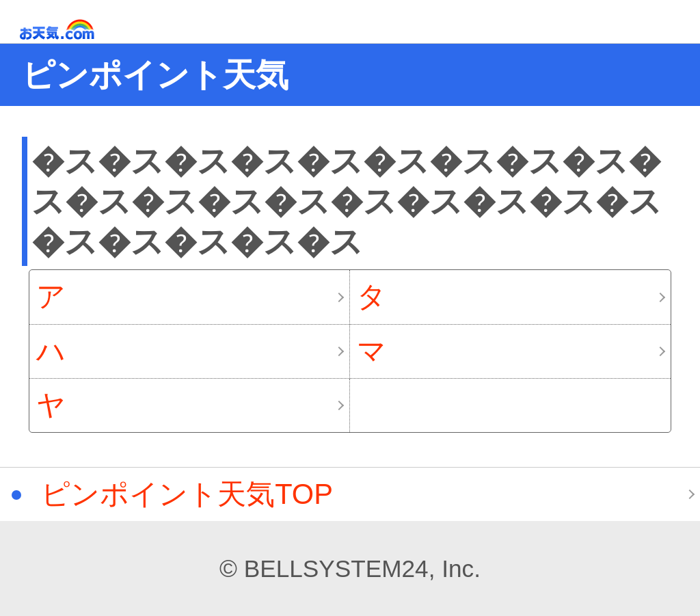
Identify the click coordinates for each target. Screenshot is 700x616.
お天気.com (77, 30)
